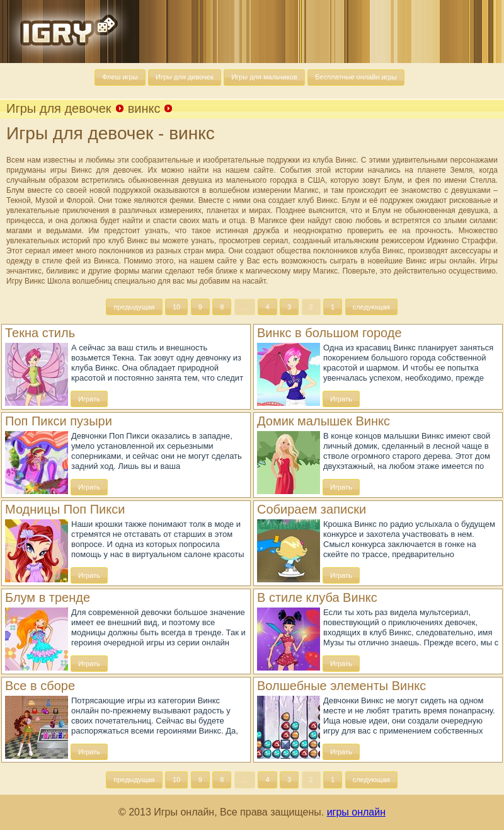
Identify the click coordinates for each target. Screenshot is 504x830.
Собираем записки (312, 509)
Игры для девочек (59, 108)
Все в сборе (40, 686)
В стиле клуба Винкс (317, 597)
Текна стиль (40, 333)
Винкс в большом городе (329, 333)
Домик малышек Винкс (324, 421)
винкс (144, 108)
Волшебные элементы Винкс (341, 686)
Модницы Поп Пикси (65, 509)
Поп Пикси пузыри (59, 421)
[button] (120, 78)
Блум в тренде (48, 597)
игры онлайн (356, 812)
